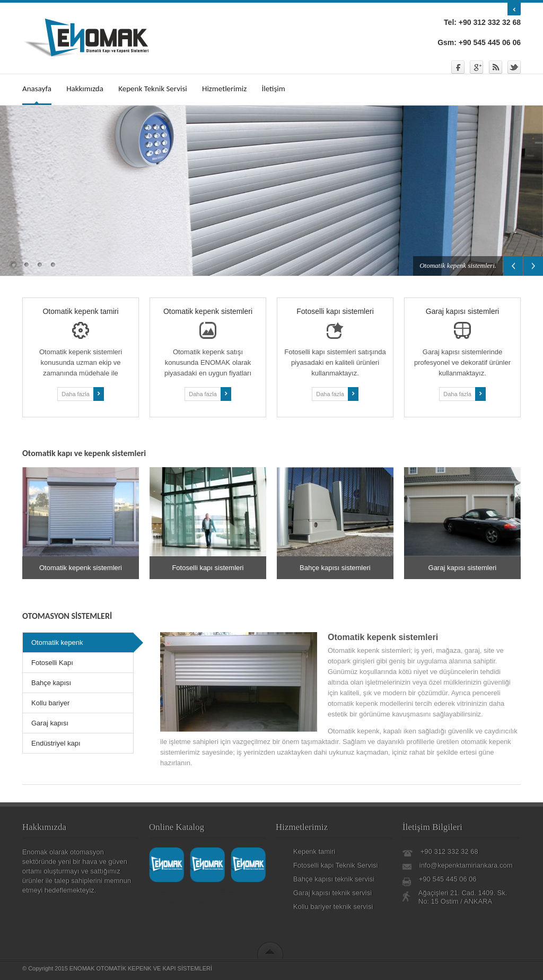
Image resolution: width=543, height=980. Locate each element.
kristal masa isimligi (194, 904)
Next (533, 266)
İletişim (273, 89)
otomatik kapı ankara (191, 889)
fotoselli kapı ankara (222, 895)
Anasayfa (37, 89)
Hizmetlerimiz (224, 89)
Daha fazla (83, 394)
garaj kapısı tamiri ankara (199, 892)
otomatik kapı (176, 892)
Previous (513, 266)
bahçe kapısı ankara (197, 895)
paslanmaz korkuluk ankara (237, 889)
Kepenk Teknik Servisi (152, 89)
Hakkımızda (85, 89)
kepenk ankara (245, 892)
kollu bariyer (212, 889)
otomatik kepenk (225, 892)
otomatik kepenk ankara (163, 889)
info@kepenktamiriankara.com (466, 865)
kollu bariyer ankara (247, 895)
